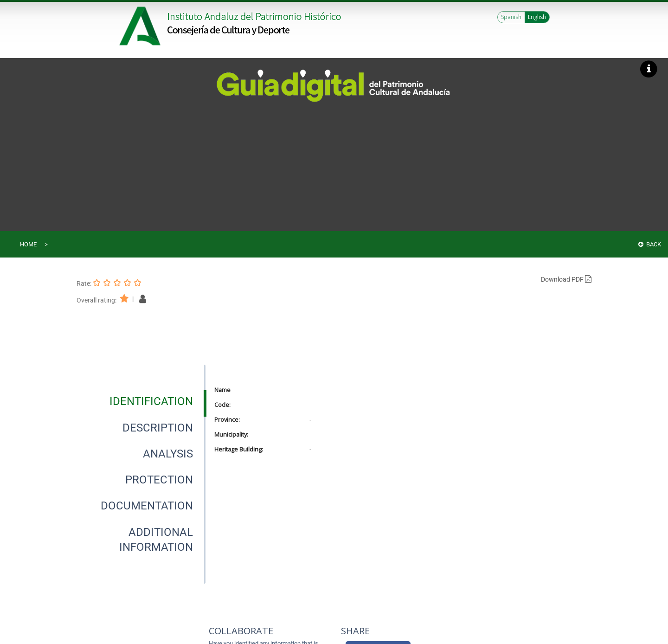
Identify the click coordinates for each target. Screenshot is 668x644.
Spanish (511, 17)
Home (28, 244)
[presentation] (141, 401)
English (537, 17)
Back (650, 244)
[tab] (151, 401)
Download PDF (566, 279)
